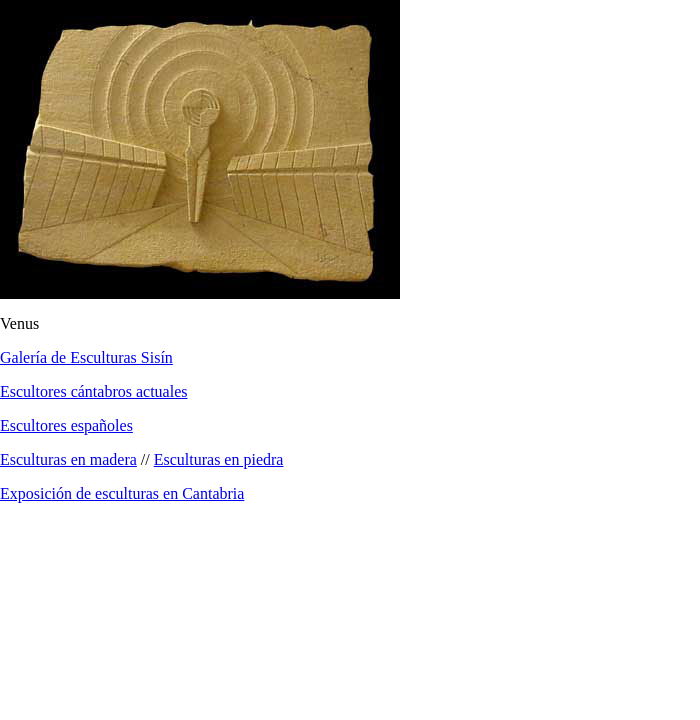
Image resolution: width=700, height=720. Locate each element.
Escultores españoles (66, 425)
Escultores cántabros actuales (93, 391)
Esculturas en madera (68, 459)
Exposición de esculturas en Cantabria (122, 493)
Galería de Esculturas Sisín (86, 357)
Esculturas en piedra (219, 459)
